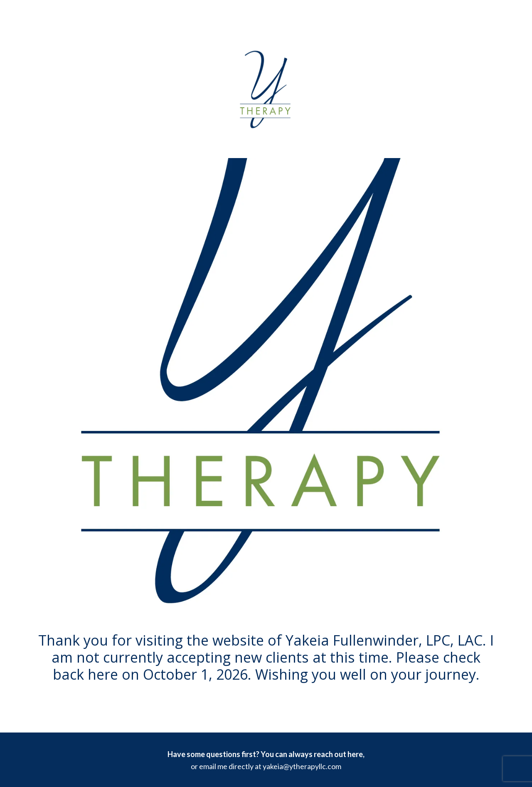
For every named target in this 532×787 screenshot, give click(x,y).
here (355, 754)
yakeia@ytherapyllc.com (302, 766)
